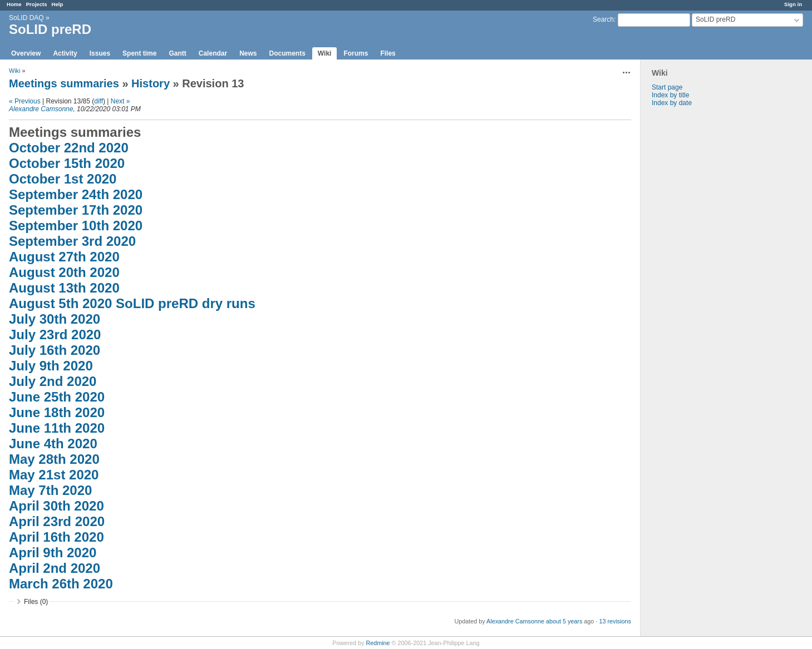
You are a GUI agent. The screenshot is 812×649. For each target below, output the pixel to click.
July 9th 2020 (51, 366)
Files (388, 53)
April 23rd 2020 (57, 521)
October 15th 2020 (67, 163)
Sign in (793, 4)
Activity (65, 53)
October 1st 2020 (63, 179)
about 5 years (564, 621)
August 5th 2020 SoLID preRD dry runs (132, 303)
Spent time (139, 53)
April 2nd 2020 (55, 568)
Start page (667, 87)
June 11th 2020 (57, 428)
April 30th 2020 (56, 506)
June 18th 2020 (57, 412)
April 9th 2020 (53, 553)
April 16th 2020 (56, 537)
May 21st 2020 (54, 475)
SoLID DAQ (26, 18)
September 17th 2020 (76, 210)
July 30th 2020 (55, 319)
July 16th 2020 (55, 350)
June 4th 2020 (53, 444)
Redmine (378, 643)
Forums (356, 53)
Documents (287, 53)
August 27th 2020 (64, 257)
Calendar (213, 53)
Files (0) (36, 602)
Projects (37, 4)
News (248, 53)
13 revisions (615, 621)
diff (99, 101)
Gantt (177, 53)
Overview (26, 53)
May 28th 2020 (54, 459)
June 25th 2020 (57, 397)
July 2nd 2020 (53, 381)
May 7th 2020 (50, 490)
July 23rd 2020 (55, 335)
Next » (120, 101)
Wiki (325, 53)
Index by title (670, 95)
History (151, 83)
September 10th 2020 (76, 226)
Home (14, 4)
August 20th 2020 (64, 272)
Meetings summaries (64, 83)
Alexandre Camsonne (41, 109)
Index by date (672, 103)
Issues (100, 53)
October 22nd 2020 (69, 148)
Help (58, 4)
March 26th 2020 (61, 584)
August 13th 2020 (64, 288)
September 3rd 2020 (72, 241)
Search (603, 19)
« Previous (25, 101)
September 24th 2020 (76, 194)
